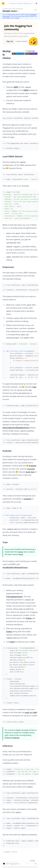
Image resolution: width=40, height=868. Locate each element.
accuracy (31, 469)
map (34, 387)
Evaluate (33, 466)
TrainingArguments (14, 597)
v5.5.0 (17, 18)
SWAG (26, 90)
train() (12, 642)
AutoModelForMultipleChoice (15, 567)
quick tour (30, 472)
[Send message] (36, 864)
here (21, 554)
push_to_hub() (31, 712)
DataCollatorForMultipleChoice (16, 428)
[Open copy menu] (36, 51)
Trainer (20, 552)
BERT (16, 87)
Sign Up (10, 41)
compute (27, 499)
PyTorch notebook (12, 738)
